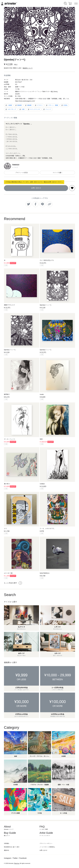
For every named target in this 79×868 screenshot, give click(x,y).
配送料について (28, 68)
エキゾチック (11, 109)
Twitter (15, 858)
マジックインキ (34, 109)
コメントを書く (57, 173)
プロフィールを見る (22, 173)
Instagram (8, 858)
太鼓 (22, 109)
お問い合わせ (36, 188)
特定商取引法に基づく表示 (12, 847)
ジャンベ (47, 109)
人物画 (8, 105)
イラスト (39, 105)
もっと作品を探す (13, 583)
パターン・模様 (52, 105)
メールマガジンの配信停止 (47, 847)
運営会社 (7, 850)
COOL (64, 105)
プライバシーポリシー (46, 843)
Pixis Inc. (17, 863)
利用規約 (7, 843)
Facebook (23, 858)
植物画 (28, 105)
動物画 (18, 105)
